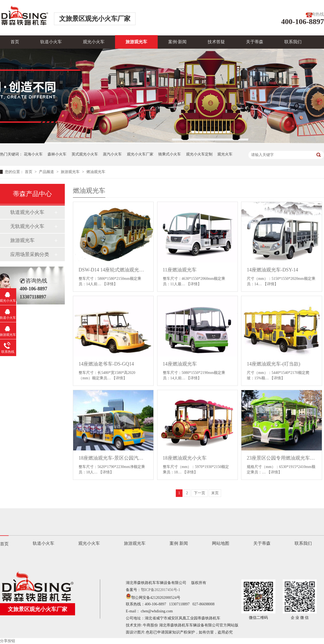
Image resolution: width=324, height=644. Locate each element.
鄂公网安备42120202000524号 (153, 598)
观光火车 (225, 154)
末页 (215, 493)
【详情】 (110, 284)
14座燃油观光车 (180, 364)
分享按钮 (8, 641)
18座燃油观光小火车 (185, 458)
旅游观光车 (136, 42)
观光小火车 (94, 42)
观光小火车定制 (199, 154)
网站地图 (221, 543)
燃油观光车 (96, 172)
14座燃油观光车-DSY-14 (272, 270)
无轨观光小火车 (27, 226)
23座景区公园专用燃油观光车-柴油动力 (281, 458)
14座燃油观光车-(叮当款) (274, 364)
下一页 (200, 493)
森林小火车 (57, 154)
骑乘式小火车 (170, 154)
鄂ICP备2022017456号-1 (161, 590)
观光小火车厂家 (140, 154)
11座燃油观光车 (180, 270)
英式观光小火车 (85, 154)
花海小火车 (33, 154)
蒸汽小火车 (112, 154)
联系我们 (293, 42)
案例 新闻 (179, 543)
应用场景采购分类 (30, 254)
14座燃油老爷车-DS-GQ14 (106, 364)
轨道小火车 (51, 42)
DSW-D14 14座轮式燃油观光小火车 (113, 270)
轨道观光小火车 (27, 212)
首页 (15, 42)
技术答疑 (216, 42)
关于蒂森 (255, 42)
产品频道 (47, 172)
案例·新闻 (177, 42)
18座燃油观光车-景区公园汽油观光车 (113, 458)
